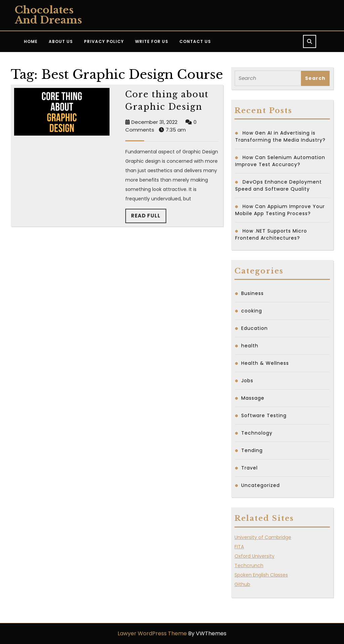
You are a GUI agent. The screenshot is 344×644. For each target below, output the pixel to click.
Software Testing (264, 415)
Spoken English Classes (261, 575)
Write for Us (152, 41)
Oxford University (254, 556)
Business (252, 293)
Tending (252, 450)
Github (242, 584)
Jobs (247, 381)
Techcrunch (249, 565)
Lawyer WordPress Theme (152, 633)
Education (254, 328)
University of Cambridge (263, 537)
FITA (239, 547)
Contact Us (195, 41)
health (250, 346)
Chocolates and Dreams (48, 15)
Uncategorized (261, 485)
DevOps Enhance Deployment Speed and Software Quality (278, 185)
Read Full (149, 217)
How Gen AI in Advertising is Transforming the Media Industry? (280, 136)
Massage (253, 398)
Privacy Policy (104, 41)
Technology (257, 433)
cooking (252, 311)
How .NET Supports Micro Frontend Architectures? (271, 234)
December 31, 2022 (154, 122)
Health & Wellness (265, 363)
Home (31, 41)
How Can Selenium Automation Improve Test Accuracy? (280, 161)
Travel (249, 468)
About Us (61, 41)
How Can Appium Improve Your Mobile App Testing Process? (280, 210)
